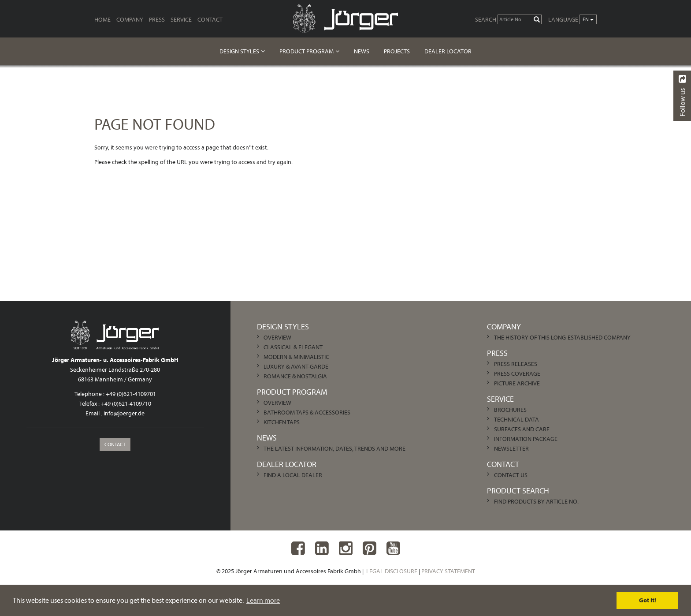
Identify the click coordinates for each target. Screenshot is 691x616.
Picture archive (517, 383)
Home (102, 19)
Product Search (518, 491)
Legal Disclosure (392, 571)
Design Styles (239, 51)
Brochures (510, 410)
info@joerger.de (124, 413)
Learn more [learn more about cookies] (263, 600)
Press (157, 19)
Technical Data (516, 419)
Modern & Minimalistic (296, 357)
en (588, 19)
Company (130, 19)
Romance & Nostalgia (295, 376)
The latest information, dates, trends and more (334, 448)
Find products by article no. (536, 501)
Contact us (511, 475)
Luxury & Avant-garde (296, 366)
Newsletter (511, 448)
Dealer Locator (448, 51)
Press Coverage (517, 373)
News (362, 51)
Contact (210, 19)
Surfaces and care (522, 429)
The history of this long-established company (562, 337)
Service (181, 19)
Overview (277, 337)
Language (563, 19)
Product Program (306, 51)
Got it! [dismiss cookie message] (648, 600)
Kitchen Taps (282, 422)
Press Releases (516, 364)
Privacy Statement (448, 571)
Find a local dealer (293, 475)
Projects (397, 51)
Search (486, 19)
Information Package (526, 439)
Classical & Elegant (293, 347)
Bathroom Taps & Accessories (307, 412)
